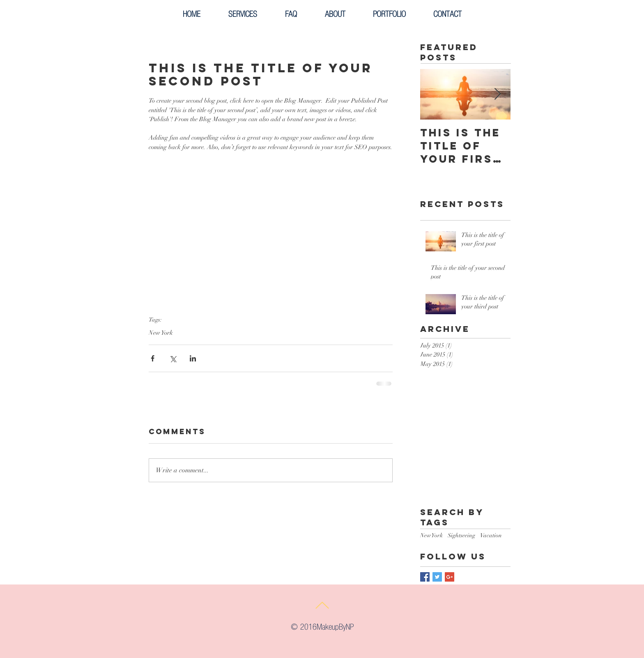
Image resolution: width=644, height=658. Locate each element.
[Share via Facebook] (153, 358)
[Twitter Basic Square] (437, 577)
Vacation (491, 535)
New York (161, 333)
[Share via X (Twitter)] (173, 358)
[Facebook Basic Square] (425, 577)
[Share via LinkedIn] (193, 358)
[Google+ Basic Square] (450, 577)
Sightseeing (461, 535)
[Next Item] (497, 95)
